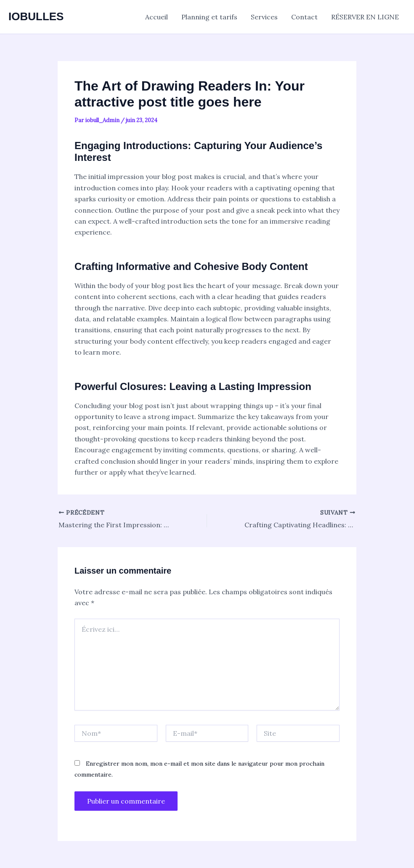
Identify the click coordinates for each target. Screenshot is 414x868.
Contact (304, 17)
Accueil (157, 17)
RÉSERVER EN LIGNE (365, 17)
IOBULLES (36, 16)
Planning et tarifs (209, 17)
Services (264, 17)
